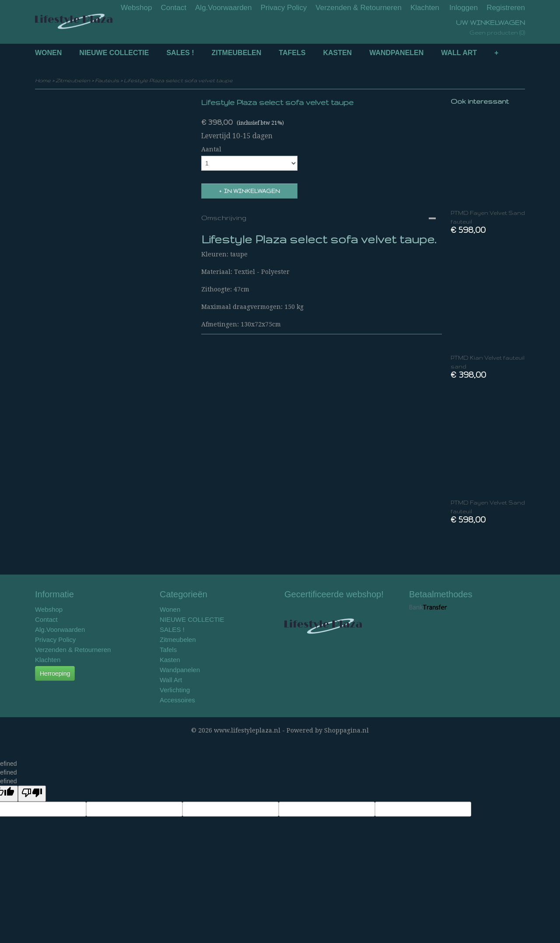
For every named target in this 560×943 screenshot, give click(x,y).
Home (43, 80)
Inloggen (464, 8)
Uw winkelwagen (490, 23)
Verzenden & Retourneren (359, 8)
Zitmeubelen (237, 53)
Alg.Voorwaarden (223, 8)
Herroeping (55, 673)
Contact (173, 8)
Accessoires (177, 700)
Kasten (337, 53)
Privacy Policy (284, 8)
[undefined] (32, 794)
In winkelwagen (252, 191)
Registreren (506, 8)
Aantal (211, 149)
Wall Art (459, 53)
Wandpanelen (396, 53)
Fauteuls (107, 80)
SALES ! (180, 53)
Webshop (136, 8)
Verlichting (175, 690)
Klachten (425, 8)
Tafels (292, 53)
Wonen (48, 53)
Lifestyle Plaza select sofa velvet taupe (178, 80)
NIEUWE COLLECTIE (114, 53)
